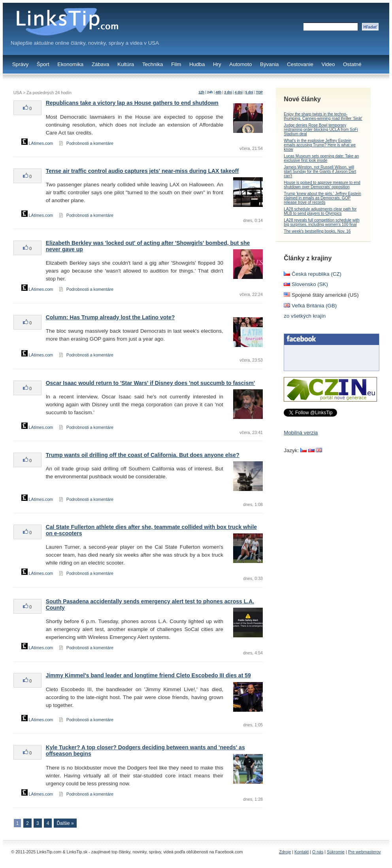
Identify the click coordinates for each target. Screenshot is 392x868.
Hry (217, 64)
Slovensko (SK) (306, 284)
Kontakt (302, 852)
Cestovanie (300, 64)
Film (176, 64)
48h (219, 92)
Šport (43, 64)
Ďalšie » (65, 823)
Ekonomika (70, 64)
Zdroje (285, 852)
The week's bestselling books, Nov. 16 (317, 231)
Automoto (240, 64)
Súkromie (336, 852)
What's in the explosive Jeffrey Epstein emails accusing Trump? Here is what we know (320, 145)
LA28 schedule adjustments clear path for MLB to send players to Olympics (320, 211)
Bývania (269, 64)
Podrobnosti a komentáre (90, 143)
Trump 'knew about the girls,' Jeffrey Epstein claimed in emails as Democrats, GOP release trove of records (322, 198)
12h (201, 92)
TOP (259, 92)
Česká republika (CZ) (313, 274)
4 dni (239, 92)
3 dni (228, 92)
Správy (20, 64)
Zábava (100, 64)
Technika (153, 64)
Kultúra (126, 64)
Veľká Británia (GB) (310, 306)
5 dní (249, 92)
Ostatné (352, 64)
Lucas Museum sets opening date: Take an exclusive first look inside (321, 158)
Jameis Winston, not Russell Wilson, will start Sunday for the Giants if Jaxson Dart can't (320, 172)
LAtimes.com (37, 143)
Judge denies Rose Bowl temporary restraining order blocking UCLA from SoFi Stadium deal (321, 130)
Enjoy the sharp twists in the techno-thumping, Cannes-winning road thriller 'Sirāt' (323, 116)
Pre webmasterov (365, 852)
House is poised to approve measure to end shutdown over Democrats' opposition (322, 185)
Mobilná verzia (301, 433)
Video (328, 64)
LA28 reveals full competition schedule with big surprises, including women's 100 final (321, 222)
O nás (318, 852)
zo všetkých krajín (305, 316)
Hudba (197, 64)
